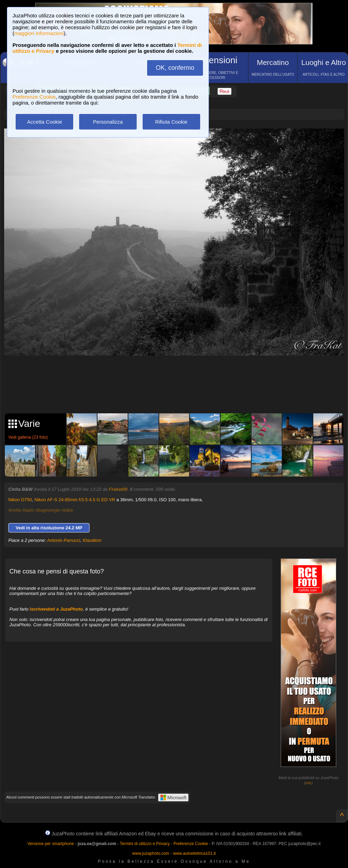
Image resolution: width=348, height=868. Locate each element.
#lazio (28, 510)
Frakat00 (118, 489)
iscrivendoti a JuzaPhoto (56, 609)
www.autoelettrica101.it (194, 853)
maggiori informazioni (39, 33)
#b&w (67, 510)
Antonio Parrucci (64, 540)
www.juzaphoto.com (151, 853)
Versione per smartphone (51, 844)
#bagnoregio (48, 510)
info (308, 783)
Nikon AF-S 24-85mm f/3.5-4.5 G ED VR (75, 500)
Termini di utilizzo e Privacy (145, 844)
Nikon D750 (20, 500)
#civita (15, 510)
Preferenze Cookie (34, 97)
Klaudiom (92, 540)
